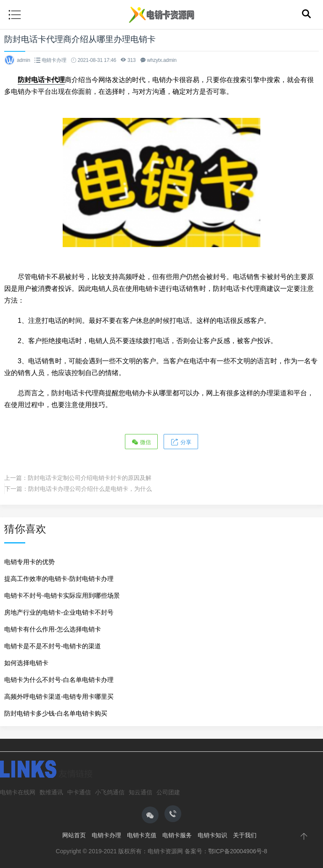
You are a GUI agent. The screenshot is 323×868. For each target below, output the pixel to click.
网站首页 (74, 835)
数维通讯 (51, 792)
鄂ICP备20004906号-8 (238, 851)
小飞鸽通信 (110, 792)
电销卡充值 (142, 835)
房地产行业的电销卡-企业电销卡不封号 (59, 612)
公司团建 (168, 792)
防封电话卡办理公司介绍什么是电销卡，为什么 (90, 489)
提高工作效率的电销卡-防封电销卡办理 (59, 579)
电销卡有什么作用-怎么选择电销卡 (53, 629)
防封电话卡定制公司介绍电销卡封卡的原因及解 (90, 478)
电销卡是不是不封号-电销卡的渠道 (53, 646)
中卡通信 (79, 792)
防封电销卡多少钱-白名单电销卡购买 (56, 713)
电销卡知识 (212, 835)
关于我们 (245, 835)
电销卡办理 (54, 60)
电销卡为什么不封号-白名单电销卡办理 (59, 680)
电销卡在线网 (18, 792)
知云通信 (140, 792)
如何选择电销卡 (26, 663)
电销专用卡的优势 (29, 562)
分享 (181, 442)
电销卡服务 (177, 835)
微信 (141, 442)
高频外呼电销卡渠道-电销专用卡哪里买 (59, 696)
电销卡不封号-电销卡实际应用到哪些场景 (62, 595)
